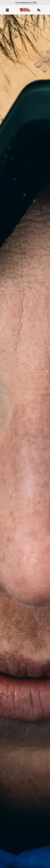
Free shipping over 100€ (26, 2)
